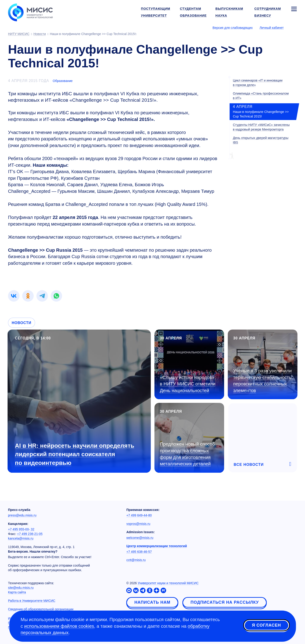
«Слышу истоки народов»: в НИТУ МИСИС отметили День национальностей (188, 384)
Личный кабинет (272, 28)
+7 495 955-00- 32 (21, 529)
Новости (22, 323)
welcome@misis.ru (140, 538)
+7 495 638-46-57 (139, 552)
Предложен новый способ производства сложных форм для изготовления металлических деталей (187, 454)
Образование (63, 81)
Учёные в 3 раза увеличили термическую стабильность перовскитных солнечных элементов (262, 381)
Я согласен (267, 625)
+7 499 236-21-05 (30, 534)
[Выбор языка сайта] (294, 27)
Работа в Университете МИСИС (32, 601)
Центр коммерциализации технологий (157, 546)
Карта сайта (17, 592)
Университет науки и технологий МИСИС (168, 583)
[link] (14, 296)
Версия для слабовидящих (233, 28)
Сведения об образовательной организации (41, 609)
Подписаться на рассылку (225, 602)
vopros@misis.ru (138, 524)
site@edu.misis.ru (21, 588)
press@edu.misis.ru (22, 515)
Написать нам (152, 602)
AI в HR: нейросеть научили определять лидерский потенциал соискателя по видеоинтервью (75, 454)
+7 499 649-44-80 (139, 515)
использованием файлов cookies (59, 626)
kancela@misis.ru (21, 538)
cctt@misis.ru (136, 560)
